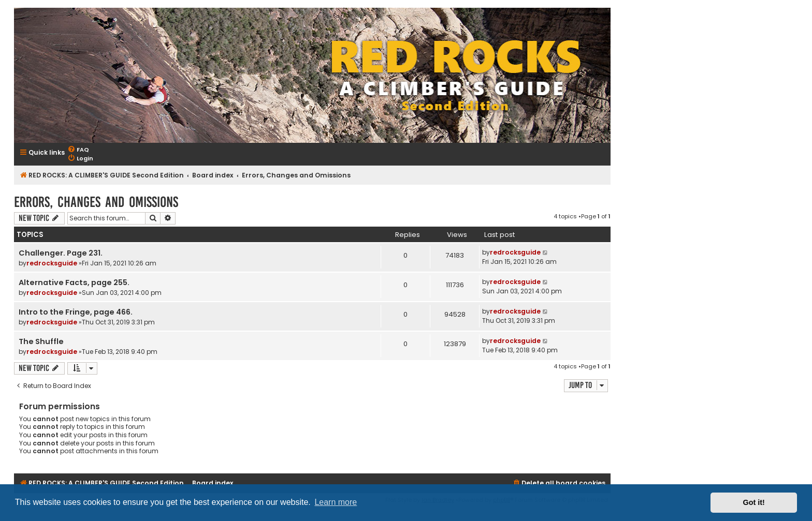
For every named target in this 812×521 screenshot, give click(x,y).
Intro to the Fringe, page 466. (76, 312)
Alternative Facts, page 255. (74, 282)
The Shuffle (41, 341)
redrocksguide (52, 263)
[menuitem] (78, 150)
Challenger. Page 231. (61, 253)
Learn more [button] (336, 502)
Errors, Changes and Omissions (96, 202)
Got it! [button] (754, 502)
